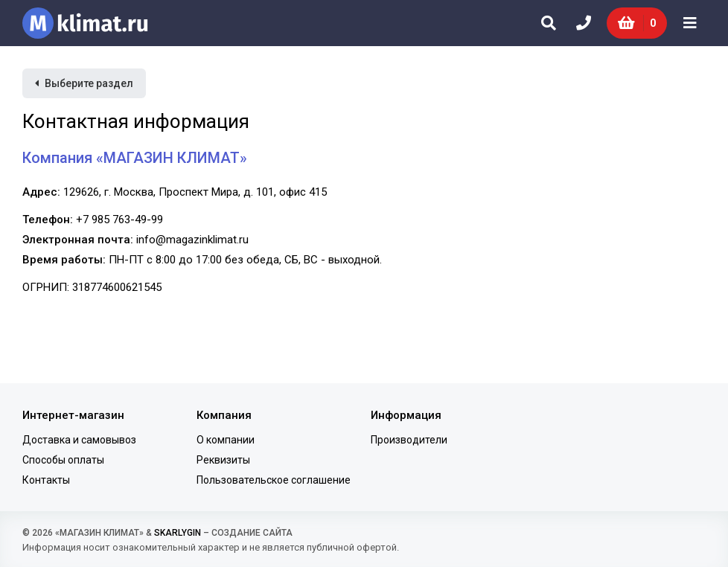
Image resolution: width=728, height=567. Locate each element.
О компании (226, 440)
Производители (409, 440)
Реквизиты (223, 460)
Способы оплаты (63, 460)
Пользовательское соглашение (274, 480)
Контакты (46, 480)
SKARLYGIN (178, 533)
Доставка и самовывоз (79, 440)
